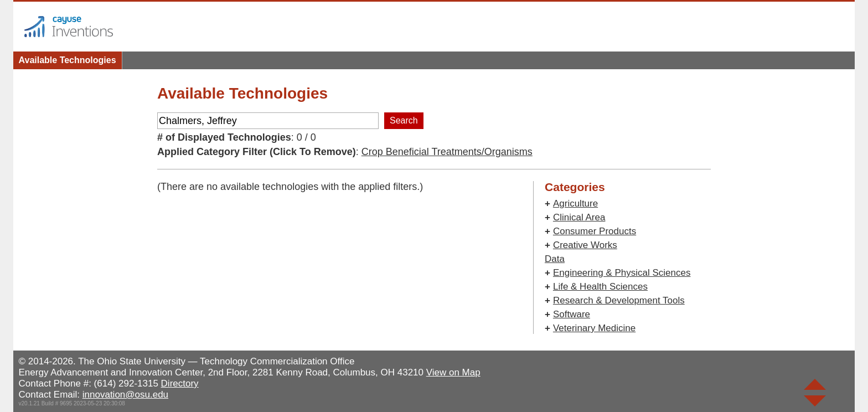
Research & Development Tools (619, 300)
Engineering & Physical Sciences (622, 273)
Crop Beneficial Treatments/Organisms (447, 152)
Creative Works (585, 245)
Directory (180, 383)
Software (572, 314)
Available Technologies (68, 60)
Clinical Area (579, 217)
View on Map (453, 372)
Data (555, 259)
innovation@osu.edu (125, 395)
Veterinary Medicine (594, 328)
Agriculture (575, 204)
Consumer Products (595, 231)
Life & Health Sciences (600, 287)
